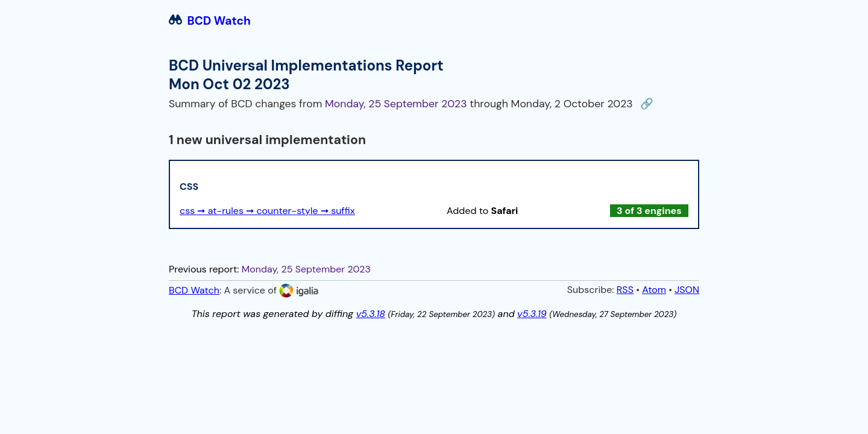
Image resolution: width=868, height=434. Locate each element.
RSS (625, 290)
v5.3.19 (532, 314)
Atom (654, 290)
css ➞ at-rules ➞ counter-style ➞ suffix (267, 211)
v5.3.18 (371, 314)
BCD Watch (210, 21)
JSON (687, 290)
